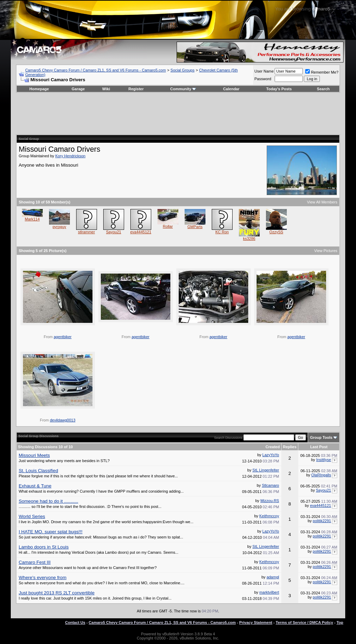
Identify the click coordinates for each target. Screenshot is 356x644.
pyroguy (59, 227)
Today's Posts (279, 89)
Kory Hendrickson (70, 156)
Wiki (106, 89)
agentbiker (62, 337)
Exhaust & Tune (35, 486)
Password (263, 79)
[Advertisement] (178, 114)
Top (340, 622)
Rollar (168, 226)
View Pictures (326, 251)
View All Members (322, 202)
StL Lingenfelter (266, 470)
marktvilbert (269, 592)
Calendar (231, 89)
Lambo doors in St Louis (44, 547)
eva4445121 (141, 232)
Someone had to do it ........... (48, 501)
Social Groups (182, 70)
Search (323, 89)
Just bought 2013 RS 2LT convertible (57, 593)
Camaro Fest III (35, 562)
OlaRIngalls (321, 475)
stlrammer (86, 232)
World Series (32, 516)
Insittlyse (323, 460)
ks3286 (249, 239)
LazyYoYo (271, 455)
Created (273, 447)
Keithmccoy (269, 516)
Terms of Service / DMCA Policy (304, 622)
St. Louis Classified (38, 471)
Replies (290, 447)
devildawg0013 (62, 420)
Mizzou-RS (270, 501)
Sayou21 (114, 232)
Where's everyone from (43, 578)
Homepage (39, 89)
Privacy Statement (256, 622)
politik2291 (322, 521)
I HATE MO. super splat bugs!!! (51, 532)
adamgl (273, 577)
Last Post (319, 447)
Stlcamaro (270, 485)
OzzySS (276, 232)
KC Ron (222, 232)
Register (136, 89)
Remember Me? (322, 72)
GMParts (195, 227)
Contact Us (75, 622)
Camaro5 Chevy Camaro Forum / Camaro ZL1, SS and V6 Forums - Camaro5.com (95, 70)
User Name (264, 71)
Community (183, 89)
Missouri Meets (34, 455)
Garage (78, 89)
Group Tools (321, 437)
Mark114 (32, 219)
